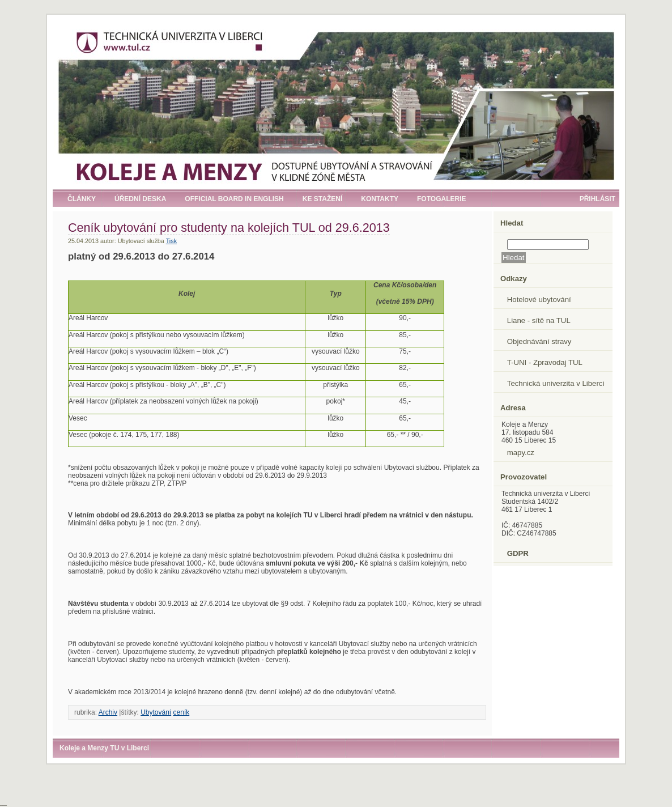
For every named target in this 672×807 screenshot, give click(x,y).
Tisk (171, 241)
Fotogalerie (441, 199)
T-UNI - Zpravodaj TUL (545, 362)
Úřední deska (140, 199)
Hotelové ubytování (539, 300)
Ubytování (156, 712)
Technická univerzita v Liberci (556, 383)
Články (82, 199)
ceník (182, 712)
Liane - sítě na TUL (539, 320)
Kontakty (380, 199)
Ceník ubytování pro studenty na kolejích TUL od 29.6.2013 (229, 228)
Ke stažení (322, 199)
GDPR (518, 553)
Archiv (108, 712)
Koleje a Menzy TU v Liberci (104, 748)
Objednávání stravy (539, 341)
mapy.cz (521, 453)
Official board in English (234, 199)
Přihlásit (597, 199)
